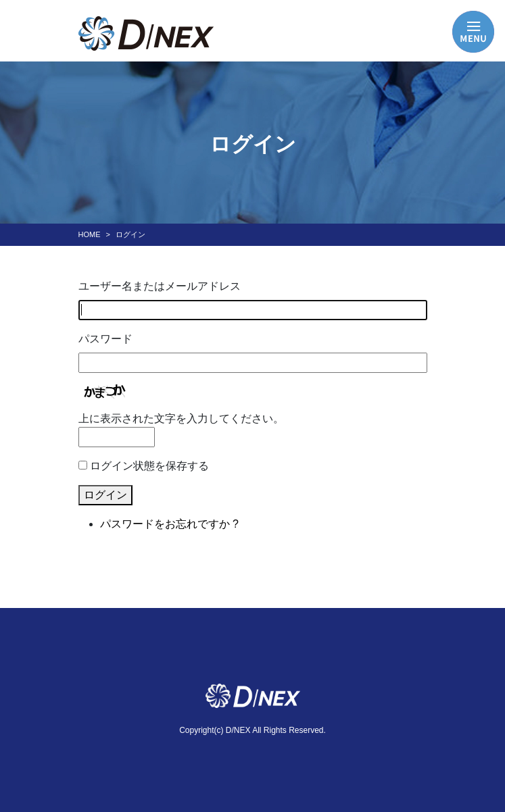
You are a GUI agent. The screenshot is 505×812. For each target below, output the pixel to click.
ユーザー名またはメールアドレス (160, 286)
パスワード (105, 339)
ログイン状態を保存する (149, 466)
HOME (90, 234)
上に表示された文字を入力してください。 (181, 418)
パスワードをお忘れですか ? (169, 524)
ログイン (105, 495)
